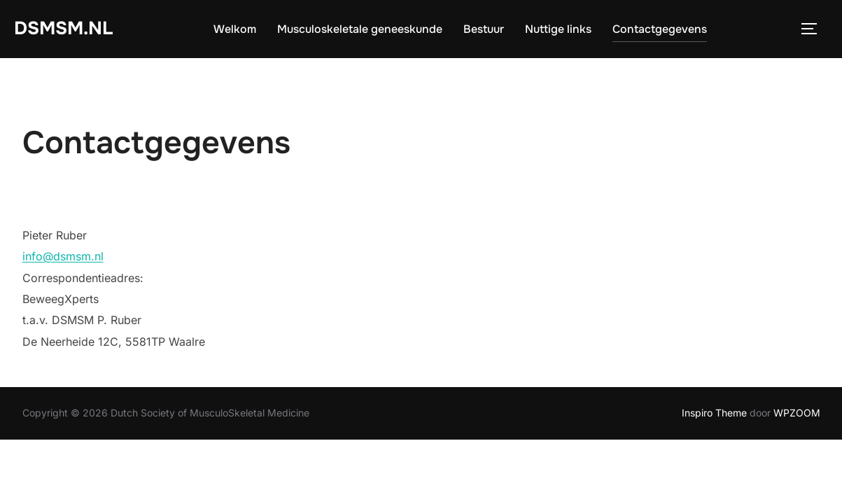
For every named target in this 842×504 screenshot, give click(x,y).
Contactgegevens (660, 29)
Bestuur (484, 29)
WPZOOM (797, 413)
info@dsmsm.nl (63, 256)
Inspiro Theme (714, 413)
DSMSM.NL (63, 28)
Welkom (235, 29)
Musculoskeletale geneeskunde (360, 29)
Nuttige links (558, 29)
